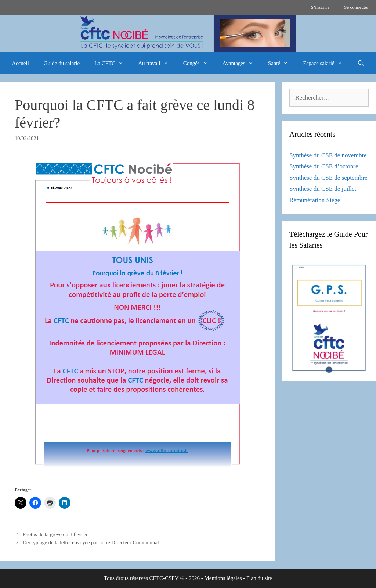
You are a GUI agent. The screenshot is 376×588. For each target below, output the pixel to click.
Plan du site (259, 578)
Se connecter (356, 7)
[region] (188, 33)
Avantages (242, 63)
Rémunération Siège (315, 200)
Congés (199, 63)
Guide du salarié (62, 63)
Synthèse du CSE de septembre (328, 178)
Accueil (20, 63)
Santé (282, 63)
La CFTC (113, 63)
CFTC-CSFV (164, 578)
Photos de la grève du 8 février (55, 534)
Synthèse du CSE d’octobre (324, 166)
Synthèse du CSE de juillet (323, 189)
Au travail (157, 63)
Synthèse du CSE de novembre (328, 155)
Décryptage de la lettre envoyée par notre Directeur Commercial (91, 542)
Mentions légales (223, 578)
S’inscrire (320, 7)
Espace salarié (326, 63)
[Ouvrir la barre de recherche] (361, 63)
